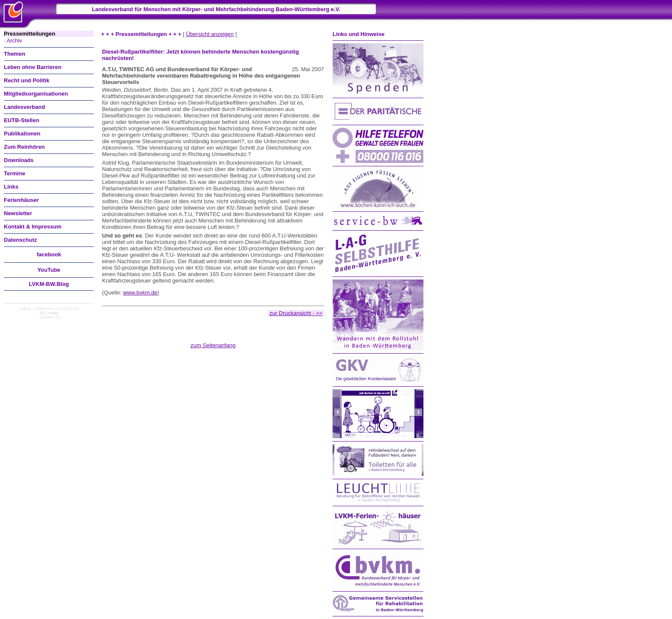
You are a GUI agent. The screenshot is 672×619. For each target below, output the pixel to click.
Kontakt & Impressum (33, 227)
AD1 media (49, 313)
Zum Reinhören (24, 147)
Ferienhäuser (21, 200)
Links (11, 187)
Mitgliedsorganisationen (36, 94)
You (49, 270)
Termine (15, 173)
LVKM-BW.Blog (49, 284)
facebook (49, 254)
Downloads (19, 160)
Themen (15, 54)
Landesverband (24, 107)
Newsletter (18, 213)
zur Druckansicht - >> (296, 313)
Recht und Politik (27, 80)
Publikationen (22, 134)
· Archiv (13, 41)
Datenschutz (20, 240)
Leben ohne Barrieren (33, 67)
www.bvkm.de (140, 293)
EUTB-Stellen (21, 120)
